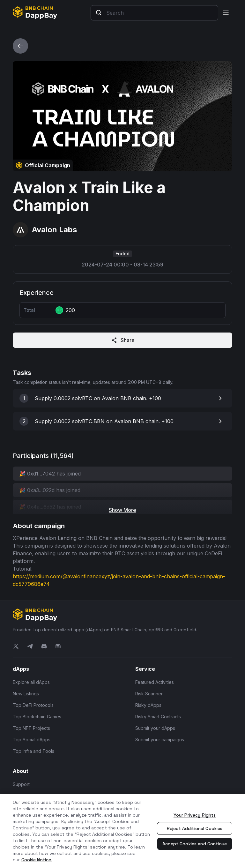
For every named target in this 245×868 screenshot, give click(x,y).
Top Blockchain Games (37, 717)
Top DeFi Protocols (33, 705)
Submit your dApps (155, 728)
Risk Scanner (149, 694)
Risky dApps (148, 705)
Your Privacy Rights (195, 815)
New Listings (26, 694)
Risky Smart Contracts (158, 717)
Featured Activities (155, 682)
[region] (122, 831)
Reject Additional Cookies (195, 828)
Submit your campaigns (160, 740)
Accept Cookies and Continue (195, 844)
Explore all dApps (31, 682)
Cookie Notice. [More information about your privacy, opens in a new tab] (37, 860)
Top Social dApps (32, 740)
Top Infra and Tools (33, 751)
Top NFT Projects (31, 728)
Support (21, 784)
